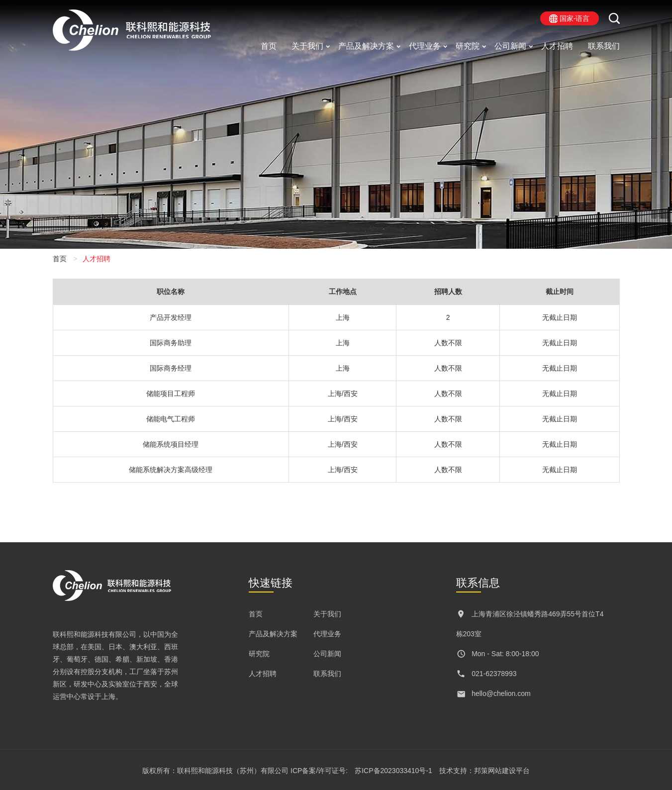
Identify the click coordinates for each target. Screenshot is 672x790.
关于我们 (307, 46)
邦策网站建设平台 (502, 771)
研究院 (468, 46)
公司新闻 (510, 46)
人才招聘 (557, 46)
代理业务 (425, 46)
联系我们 (604, 46)
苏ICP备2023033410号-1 (393, 771)
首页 (269, 46)
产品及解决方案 (366, 46)
